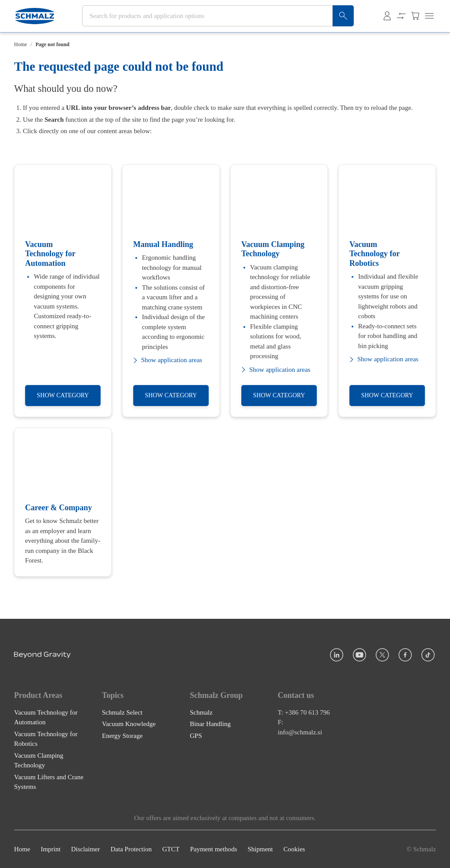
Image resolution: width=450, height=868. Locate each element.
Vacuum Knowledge (129, 724)
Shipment (260, 849)
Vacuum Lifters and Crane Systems (49, 782)
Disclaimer (86, 849)
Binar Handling (210, 724)
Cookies (294, 849)
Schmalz (201, 712)
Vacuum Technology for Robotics (46, 739)
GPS (196, 735)
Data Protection (131, 849)
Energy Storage (122, 735)
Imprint (51, 849)
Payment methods (213, 849)
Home (20, 44)
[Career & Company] (63, 502)
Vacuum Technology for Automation (46, 717)
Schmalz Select (122, 712)
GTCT (171, 849)
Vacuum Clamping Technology (39, 760)
